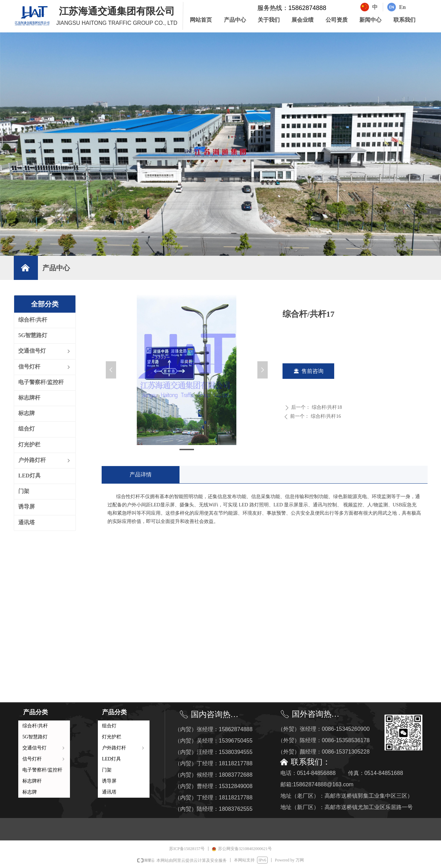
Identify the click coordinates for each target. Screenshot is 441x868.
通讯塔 (109, 792)
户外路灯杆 (124, 748)
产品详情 (141, 475)
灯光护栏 (112, 737)
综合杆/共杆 (35, 726)
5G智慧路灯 (35, 737)
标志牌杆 (32, 781)
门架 (107, 770)
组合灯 (109, 726)
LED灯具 (111, 759)
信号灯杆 (44, 759)
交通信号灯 (44, 748)
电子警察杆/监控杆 (42, 770)
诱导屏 (109, 781)
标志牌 (30, 792)
